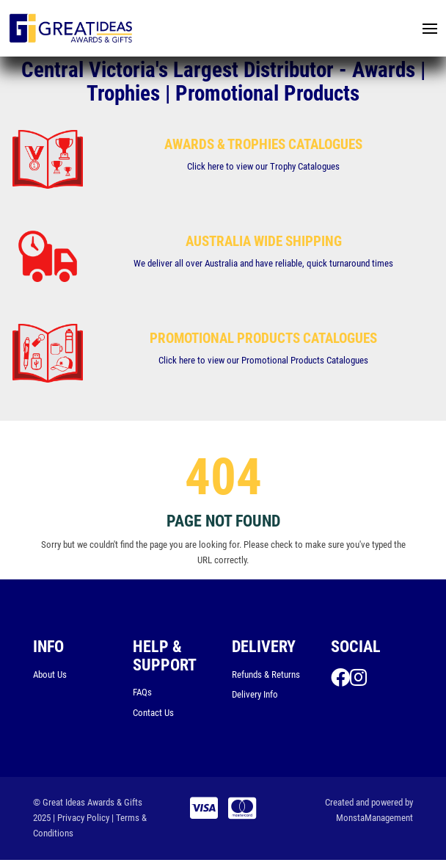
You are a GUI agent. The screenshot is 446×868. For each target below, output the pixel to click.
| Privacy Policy (81, 820)
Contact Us (153, 714)
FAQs (142, 694)
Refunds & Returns (266, 676)
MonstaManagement (374, 820)
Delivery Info (255, 697)
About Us (50, 676)
